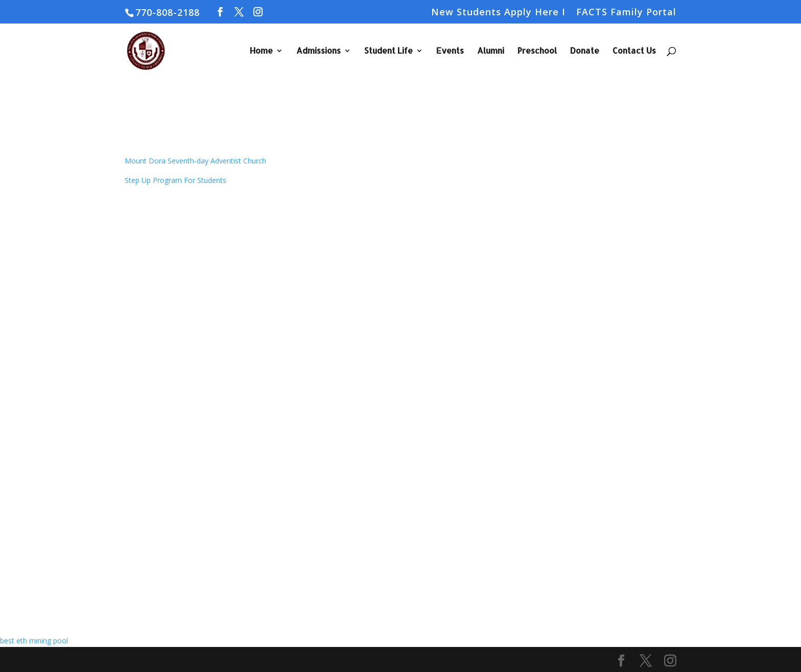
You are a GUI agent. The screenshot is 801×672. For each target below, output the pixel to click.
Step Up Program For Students (175, 180)
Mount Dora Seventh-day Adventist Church (195, 161)
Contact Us (634, 51)
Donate (585, 51)
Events (450, 51)
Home (261, 51)
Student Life (388, 51)
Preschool (537, 51)
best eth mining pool (34, 641)
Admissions (319, 51)
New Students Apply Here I (498, 13)
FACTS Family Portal (626, 13)
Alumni (491, 51)
